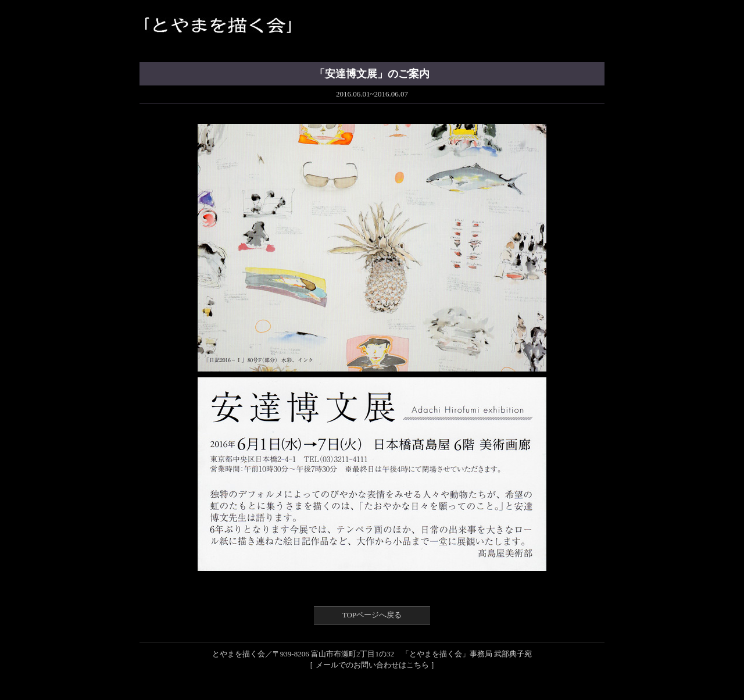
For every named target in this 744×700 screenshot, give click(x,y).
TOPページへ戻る (372, 615)
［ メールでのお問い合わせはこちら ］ (372, 665)
